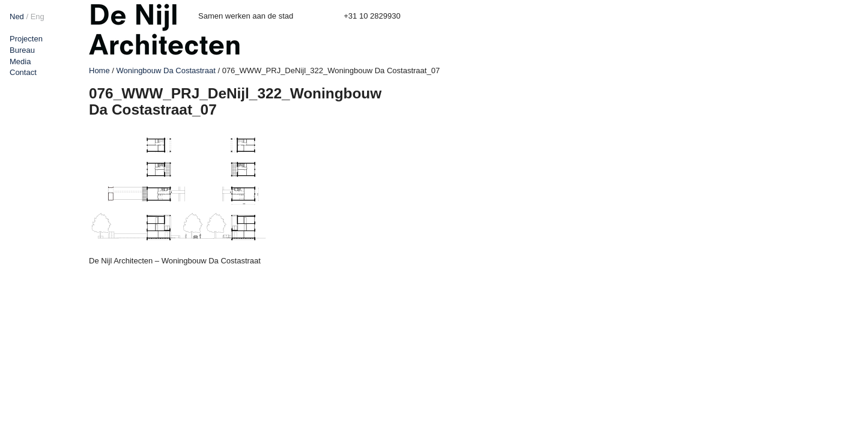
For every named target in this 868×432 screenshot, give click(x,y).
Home (99, 70)
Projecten (26, 39)
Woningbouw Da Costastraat (166, 70)
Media (20, 61)
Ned (17, 16)
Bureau (22, 50)
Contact (23, 72)
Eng (38, 16)
